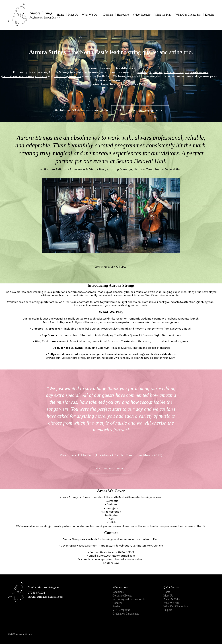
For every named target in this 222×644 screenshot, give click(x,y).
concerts (41, 76)
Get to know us (65, 110)
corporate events (197, 72)
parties (157, 72)
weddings (144, 72)
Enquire (210, 15)
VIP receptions (174, 72)
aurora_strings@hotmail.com (46, 597)
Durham (108, 15)
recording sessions (68, 76)
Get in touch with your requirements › (140, 110)
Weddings (118, 592)
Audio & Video (172, 599)
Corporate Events (122, 596)
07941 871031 (37, 592)
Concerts (117, 603)
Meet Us (73, 15)
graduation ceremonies (17, 76)
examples (100, 110)
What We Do (89, 15)
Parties (116, 606)
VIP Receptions (121, 610)
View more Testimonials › (111, 469)
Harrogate (123, 15)
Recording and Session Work (129, 599)
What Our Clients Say (188, 15)
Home (60, 15)
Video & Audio (142, 15)
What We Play (163, 15)
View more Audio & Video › (111, 267)
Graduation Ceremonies (126, 614)
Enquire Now (111, 563)
